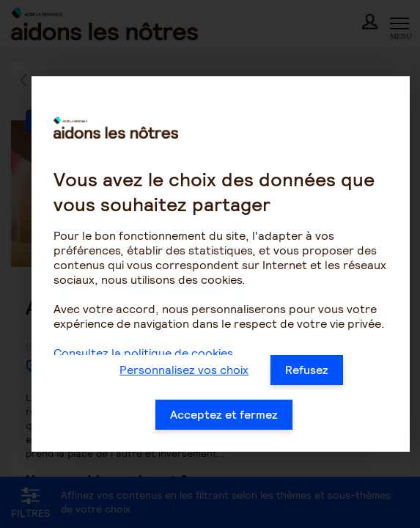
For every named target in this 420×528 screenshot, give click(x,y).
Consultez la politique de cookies (143, 353)
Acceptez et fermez (224, 415)
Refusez (307, 370)
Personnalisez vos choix (184, 370)
